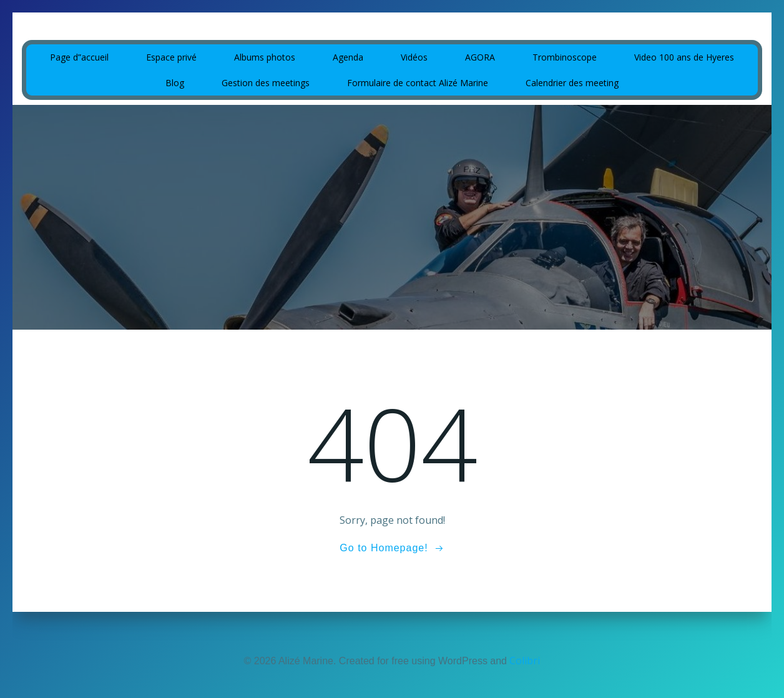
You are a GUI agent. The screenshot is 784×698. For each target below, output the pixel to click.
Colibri (525, 661)
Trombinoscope (565, 57)
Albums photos (265, 57)
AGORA (480, 57)
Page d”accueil (79, 57)
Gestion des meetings (266, 83)
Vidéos (414, 57)
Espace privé (171, 57)
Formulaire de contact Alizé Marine (418, 83)
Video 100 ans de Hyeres (684, 57)
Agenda (348, 57)
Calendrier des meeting (572, 83)
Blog (175, 83)
